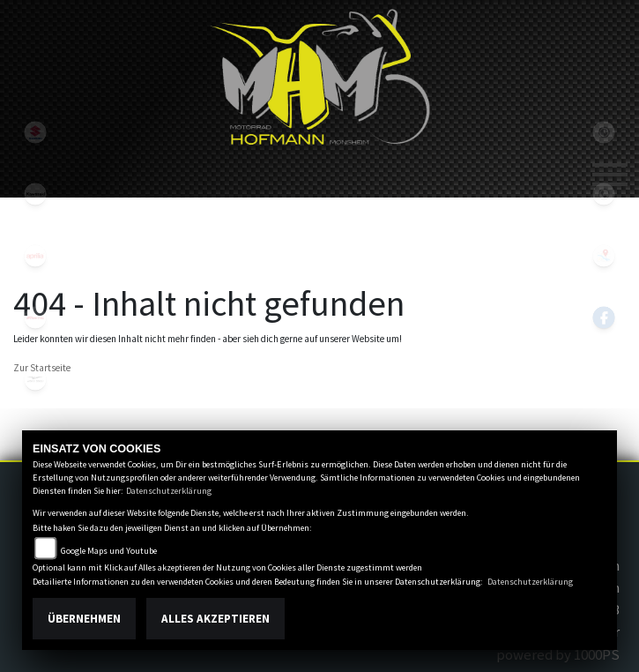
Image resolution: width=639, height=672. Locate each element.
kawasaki (35, 194)
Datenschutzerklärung (169, 491)
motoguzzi (35, 379)
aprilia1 (35, 256)
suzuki (35, 132)
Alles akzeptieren (215, 619)
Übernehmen (84, 619)
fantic (35, 317)
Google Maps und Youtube (109, 551)
